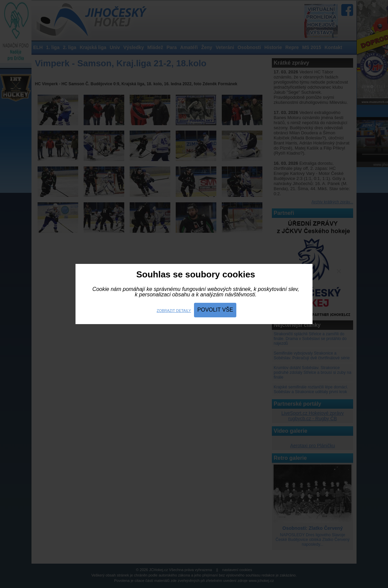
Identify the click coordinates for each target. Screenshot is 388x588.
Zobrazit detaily (174, 311)
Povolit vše (215, 310)
